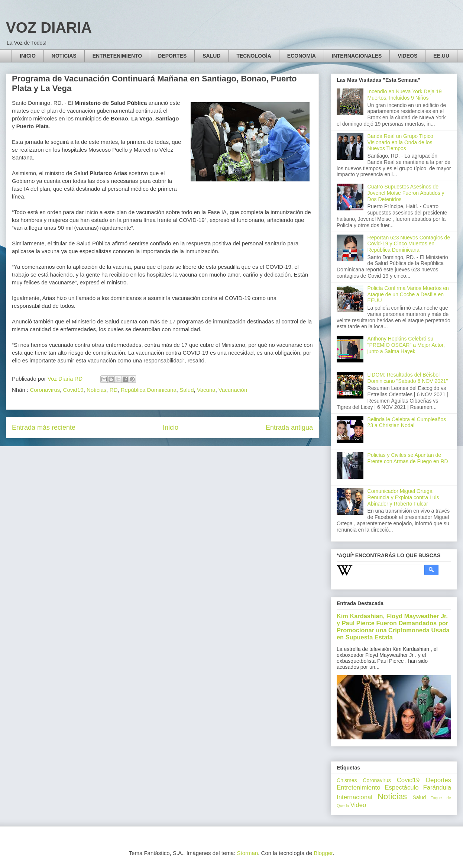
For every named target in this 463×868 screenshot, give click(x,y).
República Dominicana (149, 390)
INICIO (28, 56)
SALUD (211, 56)
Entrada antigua (289, 427)
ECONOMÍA (302, 56)
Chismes (347, 780)
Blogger (323, 853)
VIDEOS (407, 56)
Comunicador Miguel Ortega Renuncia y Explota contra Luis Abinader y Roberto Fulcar (403, 497)
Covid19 (73, 390)
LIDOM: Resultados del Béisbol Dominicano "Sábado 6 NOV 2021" (408, 378)
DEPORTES (172, 56)
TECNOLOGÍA (254, 56)
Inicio (171, 427)
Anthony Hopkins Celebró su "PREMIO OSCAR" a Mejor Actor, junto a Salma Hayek (406, 345)
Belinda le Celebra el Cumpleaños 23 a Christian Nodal (407, 422)
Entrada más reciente (44, 427)
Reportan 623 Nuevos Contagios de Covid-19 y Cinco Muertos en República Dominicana (409, 244)
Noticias (96, 390)
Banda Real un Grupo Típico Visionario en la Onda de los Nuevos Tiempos (400, 142)
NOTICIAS (64, 56)
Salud (187, 390)
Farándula (437, 788)
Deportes (438, 780)
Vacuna (206, 390)
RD (114, 390)
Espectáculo (402, 788)
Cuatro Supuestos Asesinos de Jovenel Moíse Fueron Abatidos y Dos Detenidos (406, 193)
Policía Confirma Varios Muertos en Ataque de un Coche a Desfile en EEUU (408, 294)
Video (358, 805)
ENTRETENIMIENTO (117, 56)
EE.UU (441, 56)
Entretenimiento (359, 788)
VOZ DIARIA (49, 28)
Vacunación (233, 390)
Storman (248, 853)
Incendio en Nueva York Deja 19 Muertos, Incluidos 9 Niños (405, 95)
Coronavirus (45, 390)
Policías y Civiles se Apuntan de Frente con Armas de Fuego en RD (408, 458)
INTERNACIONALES (357, 56)
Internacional (354, 797)
